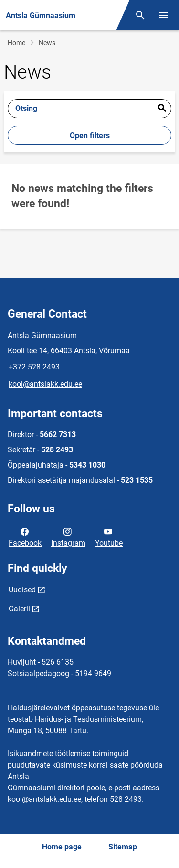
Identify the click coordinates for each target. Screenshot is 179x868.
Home (16, 43)
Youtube (109, 537)
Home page (62, 847)
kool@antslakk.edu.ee (45, 384)
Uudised (22, 590)
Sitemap (123, 847)
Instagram (68, 537)
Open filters (90, 135)
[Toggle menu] (163, 15)
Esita (162, 109)
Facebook (25, 537)
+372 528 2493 (34, 367)
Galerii (19, 609)
